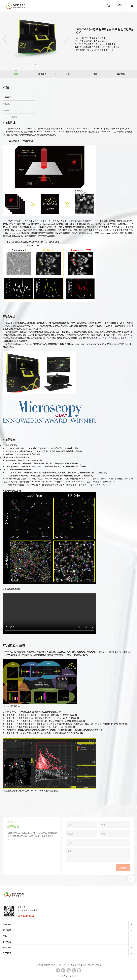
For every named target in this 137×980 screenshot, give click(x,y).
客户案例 (121, 74)
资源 (95, 74)
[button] (36, 65)
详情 (16, 74)
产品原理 (7, 97)
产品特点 (7, 110)
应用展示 (42, 74)
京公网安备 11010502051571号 (87, 965)
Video (69, 74)
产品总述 (7, 104)
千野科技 (74, 976)
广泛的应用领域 (10, 117)
